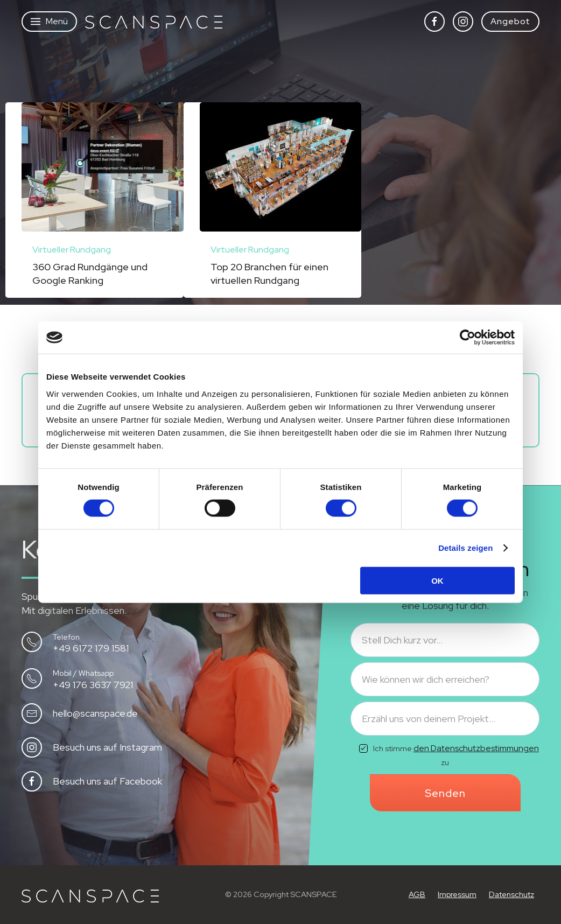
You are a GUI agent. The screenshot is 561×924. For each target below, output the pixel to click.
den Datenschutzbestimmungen (476, 748)
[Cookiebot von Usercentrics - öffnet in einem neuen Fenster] (468, 338)
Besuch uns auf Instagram (107, 747)
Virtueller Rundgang (72, 250)
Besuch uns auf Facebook (107, 781)
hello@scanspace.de (95, 713)
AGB (417, 894)
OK (437, 580)
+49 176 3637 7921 (93, 685)
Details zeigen (465, 548)
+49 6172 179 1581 (91, 648)
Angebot (510, 21)
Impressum (457, 894)
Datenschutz (511, 894)
